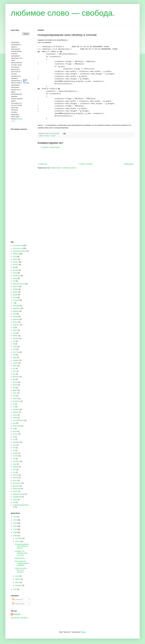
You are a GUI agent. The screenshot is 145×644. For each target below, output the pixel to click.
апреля (18, 579)
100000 (15, 289)
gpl (14, 267)
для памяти (17, 483)
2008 (15, 536)
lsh (14, 407)
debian (15, 259)
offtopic (15, 336)
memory (16, 265)
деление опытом (19, 284)
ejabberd (16, 311)
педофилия (17, 497)
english (15, 292)
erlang (15, 278)
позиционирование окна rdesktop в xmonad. (22, 546)
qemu (15, 431)
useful (15, 347)
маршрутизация (19, 494)
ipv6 (14, 388)
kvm (14, 396)
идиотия (16, 287)
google (15, 295)
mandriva (16, 409)
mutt (14, 333)
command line (18, 246)
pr (13, 428)
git (14, 327)
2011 (15, 526)
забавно (16, 254)
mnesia (15, 317)
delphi (15, 366)
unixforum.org (18, 248)
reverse (15, 434)
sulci (14, 445)
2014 (15, 517)
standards (16, 442)
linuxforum (16, 401)
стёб (14, 257)
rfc (14, 437)
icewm (15, 330)
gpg (14, 379)
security (16, 270)
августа (18, 541)
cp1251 (15, 363)
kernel (15, 297)
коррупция (17, 489)
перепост (16, 325)
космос (15, 491)
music (15, 415)
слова (15, 500)
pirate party (17, 426)
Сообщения (18, 600)
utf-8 (14, 349)
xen (14, 472)
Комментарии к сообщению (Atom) (63, 168)
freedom (16, 262)
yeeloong (16, 319)
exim (14, 371)
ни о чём (16, 352)
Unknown (17, 614)
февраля (19, 585)
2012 (15, 523)
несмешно (17, 276)
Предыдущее (129, 164)
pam (14, 423)
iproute (15, 385)
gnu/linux (16, 377)
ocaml (15, 418)
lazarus (15, 398)
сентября (19, 538)
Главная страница (86, 164)
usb (14, 459)
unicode (16, 456)
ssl (14, 344)
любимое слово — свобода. (63, 13)
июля (17, 576)
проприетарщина (19, 251)
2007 (15, 589)
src (14, 439)
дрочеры (16, 486)
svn (14, 448)
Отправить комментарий (50, 147)
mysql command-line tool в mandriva (21, 570)
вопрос (15, 322)
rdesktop (47, 136)
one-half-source (18, 420)
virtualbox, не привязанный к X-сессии (21, 553)
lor (14, 404)
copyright (16, 306)
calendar (16, 360)
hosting (15, 382)
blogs (15, 357)
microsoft (16, 300)
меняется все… (21, 558)
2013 (15, 520)
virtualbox (16, 461)
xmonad (53, 136)
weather (16, 467)
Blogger (83, 632)
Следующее (43, 164)
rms (14, 341)
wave (15, 464)
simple (15, 273)
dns (14, 368)
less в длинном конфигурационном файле (22, 563)
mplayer (16, 412)
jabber (15, 390)
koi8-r (15, 393)
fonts (15, 314)
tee (14, 450)
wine (14, 469)
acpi (14, 355)
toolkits (15, 453)
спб (14, 502)
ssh (14, 281)
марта (18, 582)
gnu (14, 374)
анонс (15, 480)
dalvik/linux (17, 308)
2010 (15, 529)
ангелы (15, 478)
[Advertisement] (86, 156)
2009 (15, 532)
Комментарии (18, 604)
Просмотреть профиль (19, 618)
